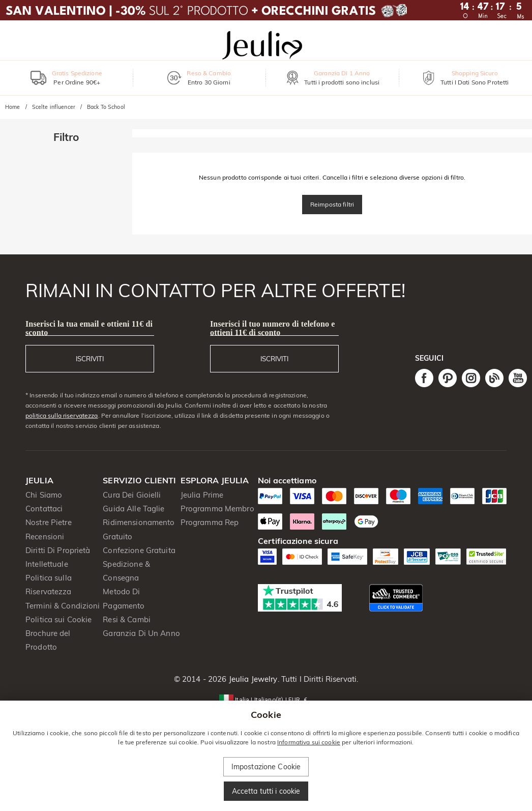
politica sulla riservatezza (62, 415)
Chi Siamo (44, 495)
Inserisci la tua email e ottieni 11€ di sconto (89, 328)
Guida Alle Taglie (134, 509)
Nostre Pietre (49, 522)
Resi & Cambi (127, 619)
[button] (266, 699)
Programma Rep (210, 522)
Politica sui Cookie (59, 619)
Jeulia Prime (202, 495)
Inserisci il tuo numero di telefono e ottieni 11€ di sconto (272, 328)
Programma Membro (217, 509)
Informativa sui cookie (309, 742)
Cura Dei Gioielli (132, 495)
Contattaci (44, 509)
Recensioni (45, 537)
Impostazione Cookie (266, 767)
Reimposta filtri (332, 204)
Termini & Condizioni (63, 606)
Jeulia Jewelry (252, 679)
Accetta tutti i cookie (266, 791)
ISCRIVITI (90, 359)
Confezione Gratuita (139, 550)
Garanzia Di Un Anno (141, 633)
